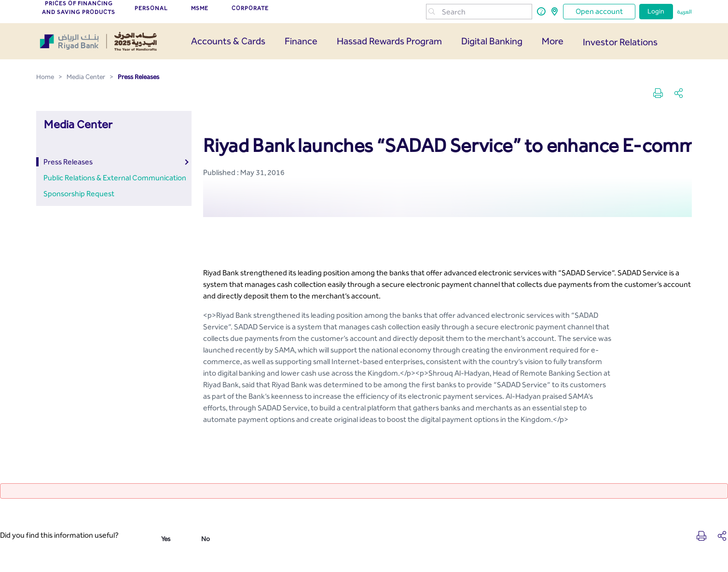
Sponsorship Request (79, 194)
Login (656, 11)
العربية (684, 12)
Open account (599, 11)
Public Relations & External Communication (115, 178)
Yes (166, 539)
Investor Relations (620, 42)
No (206, 539)
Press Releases (68, 162)
